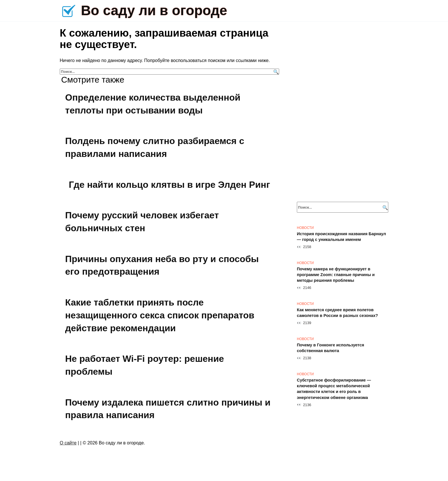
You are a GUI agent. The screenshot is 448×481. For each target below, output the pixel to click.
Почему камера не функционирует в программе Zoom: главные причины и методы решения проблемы (336, 275)
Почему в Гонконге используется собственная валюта (330, 348)
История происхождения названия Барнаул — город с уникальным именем (341, 237)
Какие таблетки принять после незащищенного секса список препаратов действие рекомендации (160, 315)
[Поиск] (275, 72)
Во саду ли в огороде (154, 10)
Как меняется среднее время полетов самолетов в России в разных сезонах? (337, 313)
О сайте (68, 443)
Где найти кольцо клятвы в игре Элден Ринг (169, 185)
